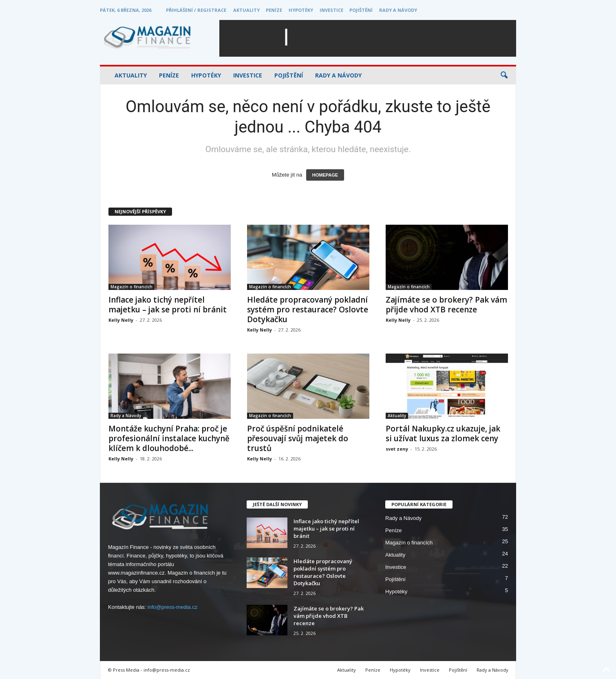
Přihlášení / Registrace (196, 10)
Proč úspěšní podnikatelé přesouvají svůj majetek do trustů (298, 438)
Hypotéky (301, 10)
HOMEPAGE (325, 175)
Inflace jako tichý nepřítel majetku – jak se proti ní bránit (168, 305)
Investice (331, 10)
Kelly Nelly (121, 320)
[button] (504, 75)
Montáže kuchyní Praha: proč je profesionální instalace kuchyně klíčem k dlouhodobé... (169, 438)
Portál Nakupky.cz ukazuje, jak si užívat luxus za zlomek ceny (443, 433)
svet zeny (397, 449)
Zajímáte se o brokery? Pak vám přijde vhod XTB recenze (446, 305)
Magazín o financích (131, 287)
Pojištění (361, 10)
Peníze (274, 10)
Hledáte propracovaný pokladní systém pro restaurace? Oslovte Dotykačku (308, 310)
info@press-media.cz (172, 607)
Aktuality (246, 10)
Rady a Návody (398, 10)
